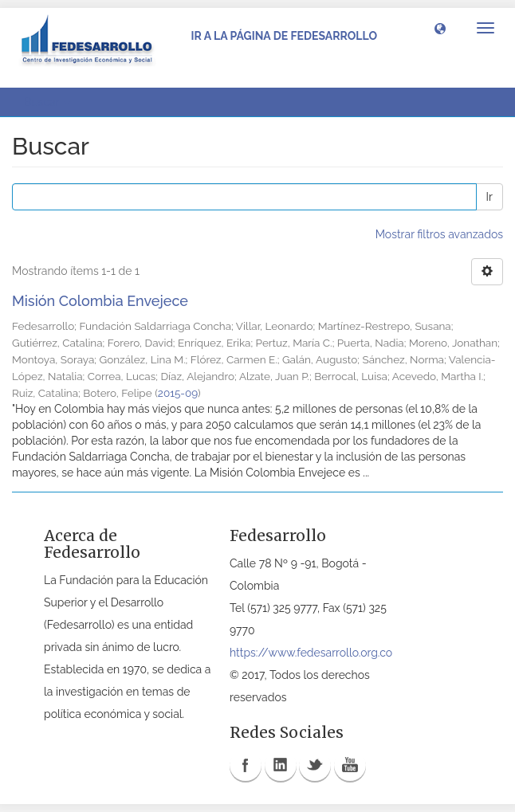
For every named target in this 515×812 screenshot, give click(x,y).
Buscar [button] (47, 102)
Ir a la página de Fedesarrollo (284, 36)
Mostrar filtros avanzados (439, 234)
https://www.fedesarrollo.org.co (311, 653)
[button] (440, 28)
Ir (489, 197)
